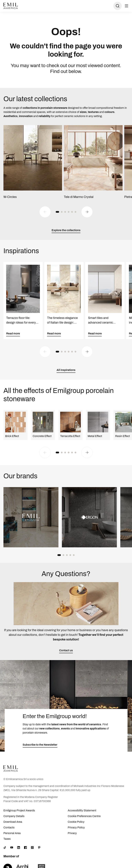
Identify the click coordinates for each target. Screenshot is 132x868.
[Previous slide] (45, 212)
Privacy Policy (76, 827)
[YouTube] (12, 848)
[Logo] (11, 6)
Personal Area (12, 833)
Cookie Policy (76, 822)
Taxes (7, 839)
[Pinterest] (39, 848)
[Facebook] (25, 848)
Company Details (14, 816)
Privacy (72, 833)
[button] (57, 212)
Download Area (13, 822)
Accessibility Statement (82, 810)
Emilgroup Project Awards (19, 810)
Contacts (9, 827)
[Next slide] (87, 212)
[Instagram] (32, 848)
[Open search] (118, 6)
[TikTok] (5, 848)
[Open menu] (126, 6)
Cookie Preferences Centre (84, 816)
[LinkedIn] (19, 848)
